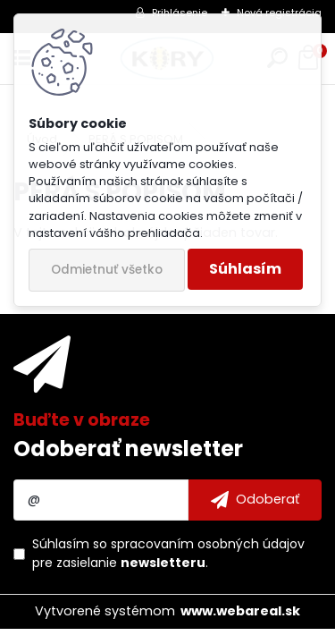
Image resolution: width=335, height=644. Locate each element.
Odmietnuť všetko (107, 270)
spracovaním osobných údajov (208, 544)
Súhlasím (245, 269)
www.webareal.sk (240, 611)
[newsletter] (255, 500)
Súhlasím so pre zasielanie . (168, 553)
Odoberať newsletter (128, 449)
